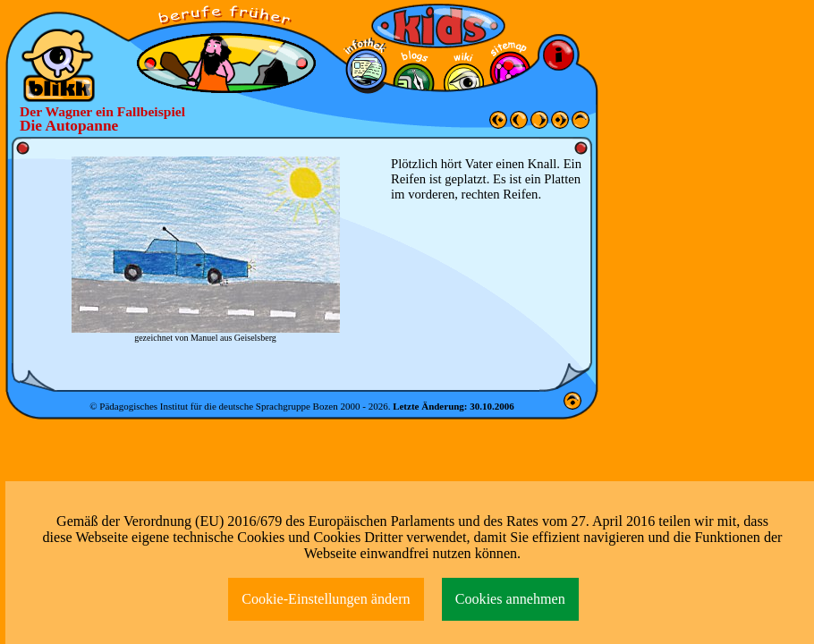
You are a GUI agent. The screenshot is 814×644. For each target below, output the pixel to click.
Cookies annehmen (510, 599)
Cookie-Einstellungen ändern (326, 599)
